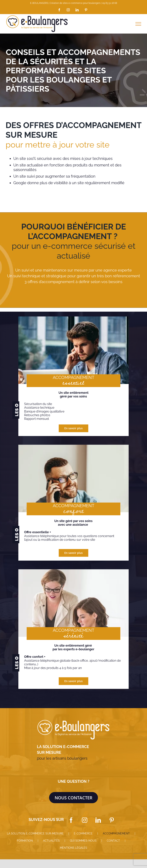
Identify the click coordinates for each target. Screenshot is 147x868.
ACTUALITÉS (51, 841)
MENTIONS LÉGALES (73, 848)
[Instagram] (85, 820)
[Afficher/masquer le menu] (138, 24)
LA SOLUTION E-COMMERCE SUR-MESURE (35, 833)
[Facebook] (71, 820)
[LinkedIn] (98, 820)
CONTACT (113, 841)
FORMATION (25, 841)
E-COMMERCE (83, 833)
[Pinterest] (112, 820)
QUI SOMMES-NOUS (83, 841)
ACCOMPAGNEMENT (116, 833)
